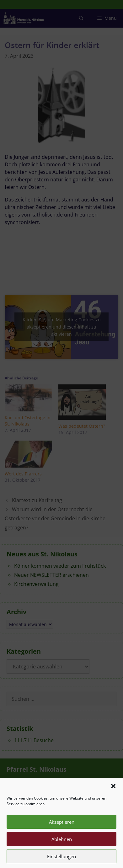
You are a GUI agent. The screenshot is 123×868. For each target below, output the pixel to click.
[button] (113, 795)
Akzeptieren (62, 831)
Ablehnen (62, 848)
